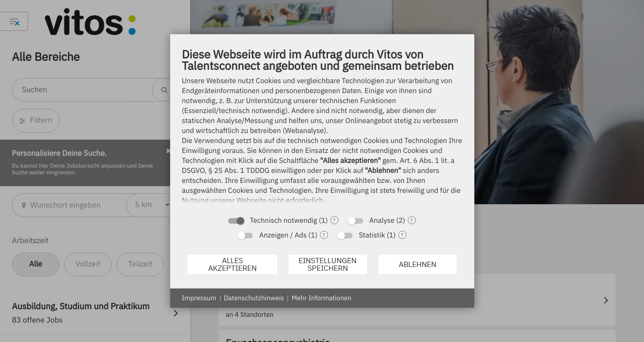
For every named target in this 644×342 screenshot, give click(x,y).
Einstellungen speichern (327, 264)
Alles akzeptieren (232, 264)
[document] (322, 128)
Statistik (372, 235)
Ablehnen (418, 264)
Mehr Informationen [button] (321, 298)
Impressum (199, 298)
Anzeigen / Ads (283, 235)
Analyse (382, 221)
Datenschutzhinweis (254, 298)
